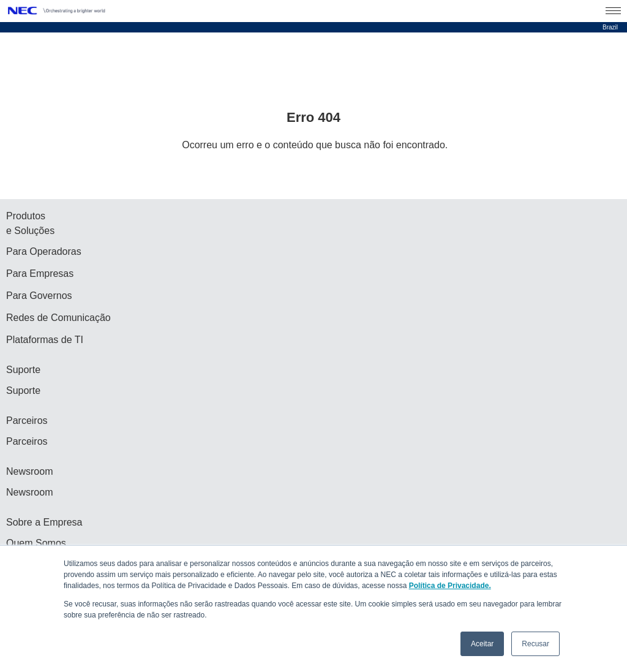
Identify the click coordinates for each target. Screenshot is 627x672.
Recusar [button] (535, 644)
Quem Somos (36, 543)
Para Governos (39, 296)
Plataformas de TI (45, 340)
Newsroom (29, 492)
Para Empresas (40, 274)
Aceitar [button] (482, 644)
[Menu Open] (613, 11)
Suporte (23, 391)
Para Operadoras (44, 251)
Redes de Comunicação (58, 318)
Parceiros (27, 441)
